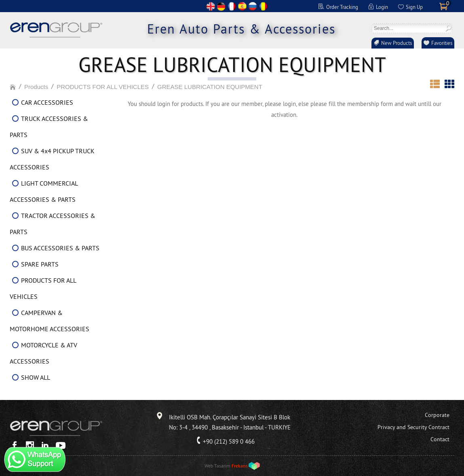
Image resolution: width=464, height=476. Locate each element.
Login (382, 7)
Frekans (240, 466)
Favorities (442, 43)
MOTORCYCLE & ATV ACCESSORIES (43, 353)
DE (221, 6)
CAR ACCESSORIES (47, 102)
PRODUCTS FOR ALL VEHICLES (103, 87)
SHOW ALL (36, 377)
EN (211, 6)
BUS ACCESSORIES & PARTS (60, 248)
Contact (440, 439)
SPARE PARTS (40, 264)
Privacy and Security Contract (413, 427)
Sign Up (414, 7)
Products (36, 87)
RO (263, 6)
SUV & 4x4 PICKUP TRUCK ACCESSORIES (52, 159)
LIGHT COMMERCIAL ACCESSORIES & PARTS (44, 191)
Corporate (437, 415)
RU (253, 6)
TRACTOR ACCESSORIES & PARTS (53, 224)
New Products (397, 43)
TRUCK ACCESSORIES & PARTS (49, 127)
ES (242, 6)
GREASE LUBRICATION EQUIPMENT (210, 87)
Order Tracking (342, 7)
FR (232, 6)
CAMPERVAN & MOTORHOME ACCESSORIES (50, 321)
